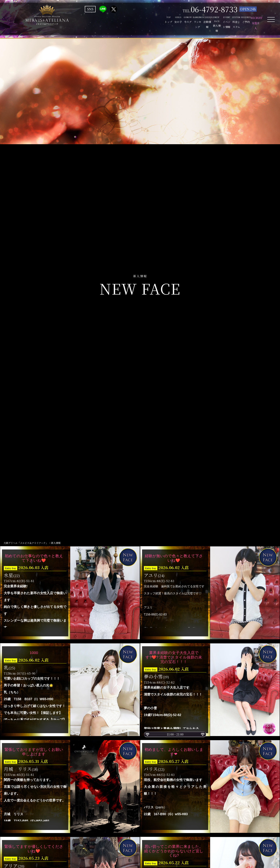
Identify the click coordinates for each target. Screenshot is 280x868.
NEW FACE (174, 21)
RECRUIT (250, 21)
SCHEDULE (155, 21)
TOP (79, 21)
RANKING (136, 21)
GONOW (117, 21)
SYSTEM (212, 21)
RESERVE (231, 21)
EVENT (193, 21)
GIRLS (98, 21)
